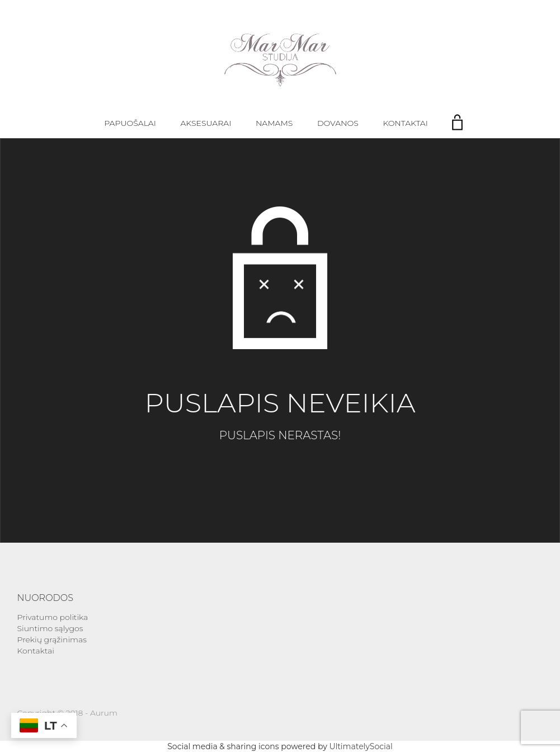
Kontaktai (405, 123)
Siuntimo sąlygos (50, 628)
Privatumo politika (53, 617)
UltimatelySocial (361, 746)
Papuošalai (130, 123)
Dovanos (338, 123)
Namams (274, 123)
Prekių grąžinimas (52, 640)
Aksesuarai (206, 123)
